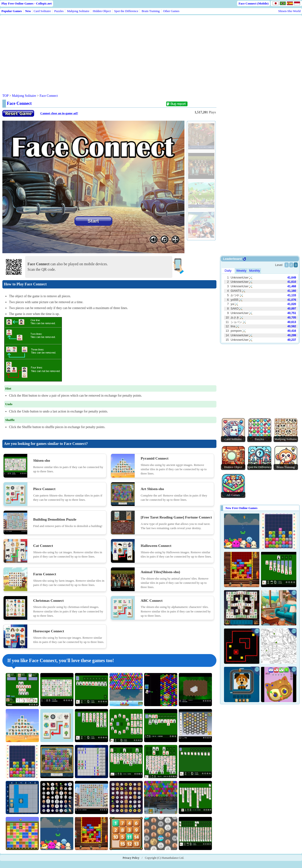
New (28, 11)
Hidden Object (102, 11)
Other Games (171, 11)
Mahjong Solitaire (78, 11)
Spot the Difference (126, 11)
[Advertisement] (93, 51)
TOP (5, 96)
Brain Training (151, 11)
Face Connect (49, 96)
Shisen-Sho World (289, 11)
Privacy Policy (131, 858)
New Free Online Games (241, 508)
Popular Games (12, 11)
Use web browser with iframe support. (260, 300)
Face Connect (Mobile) (253, 3)
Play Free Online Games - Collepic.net (27, 3)
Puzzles (59, 11)
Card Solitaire (42, 11)
